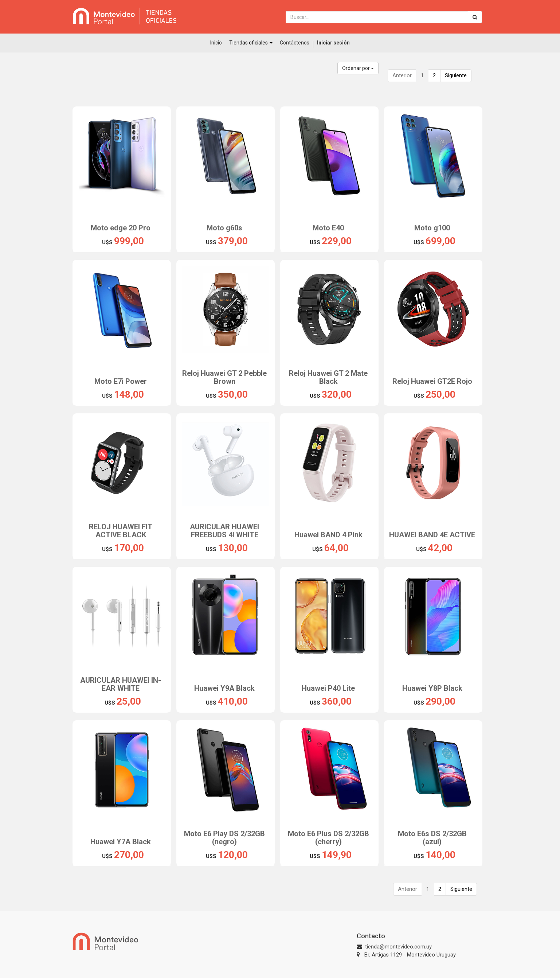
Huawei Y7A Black (121, 842)
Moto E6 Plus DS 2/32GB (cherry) (328, 838)
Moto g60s (224, 228)
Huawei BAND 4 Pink (328, 535)
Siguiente (456, 75)
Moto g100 (432, 228)
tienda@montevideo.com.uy (398, 947)
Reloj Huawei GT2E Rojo (432, 381)
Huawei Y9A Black (224, 688)
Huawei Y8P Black (432, 688)
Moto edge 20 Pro (121, 228)
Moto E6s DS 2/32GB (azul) (432, 838)
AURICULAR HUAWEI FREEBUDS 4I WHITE (224, 531)
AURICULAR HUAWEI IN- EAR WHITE (121, 684)
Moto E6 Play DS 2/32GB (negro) (224, 838)
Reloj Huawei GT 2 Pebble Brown (224, 377)
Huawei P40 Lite (328, 688)
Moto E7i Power (121, 381)
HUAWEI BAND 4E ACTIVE (432, 535)
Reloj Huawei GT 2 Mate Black (328, 377)
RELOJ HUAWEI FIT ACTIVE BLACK (121, 531)
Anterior (402, 75)
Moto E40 (328, 228)
